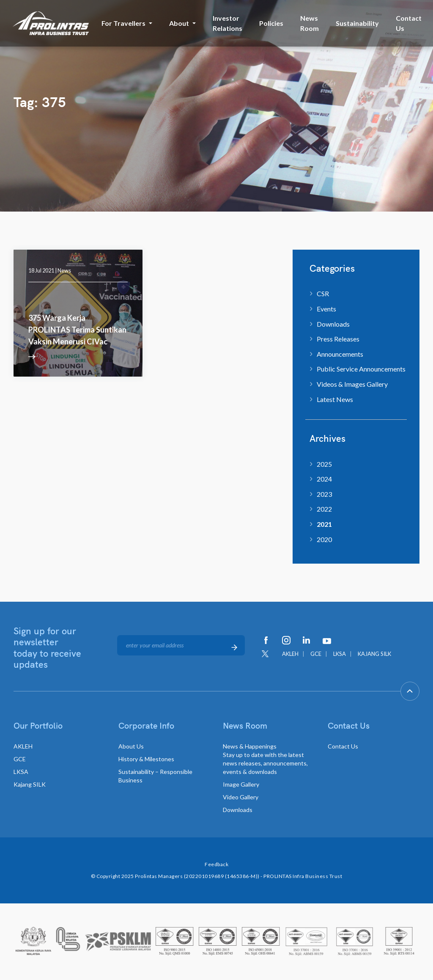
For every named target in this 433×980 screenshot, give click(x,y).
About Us (131, 746)
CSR (323, 293)
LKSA (340, 654)
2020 (324, 539)
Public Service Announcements (361, 369)
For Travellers (123, 23)
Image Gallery (241, 784)
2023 (324, 494)
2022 (324, 509)
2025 (324, 464)
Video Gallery (241, 797)
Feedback (216, 864)
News (64, 270)
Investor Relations (227, 23)
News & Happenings (265, 759)
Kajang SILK (30, 784)
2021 (324, 524)
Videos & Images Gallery (352, 384)
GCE (316, 654)
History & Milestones (146, 759)
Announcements (340, 354)
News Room (310, 23)
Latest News (335, 399)
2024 (324, 479)
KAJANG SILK (374, 654)
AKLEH (290, 654)
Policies (271, 23)
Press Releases (338, 339)
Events (326, 309)
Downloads (333, 324)
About (179, 23)
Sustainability (357, 23)
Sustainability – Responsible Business (155, 776)
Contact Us (409, 23)
